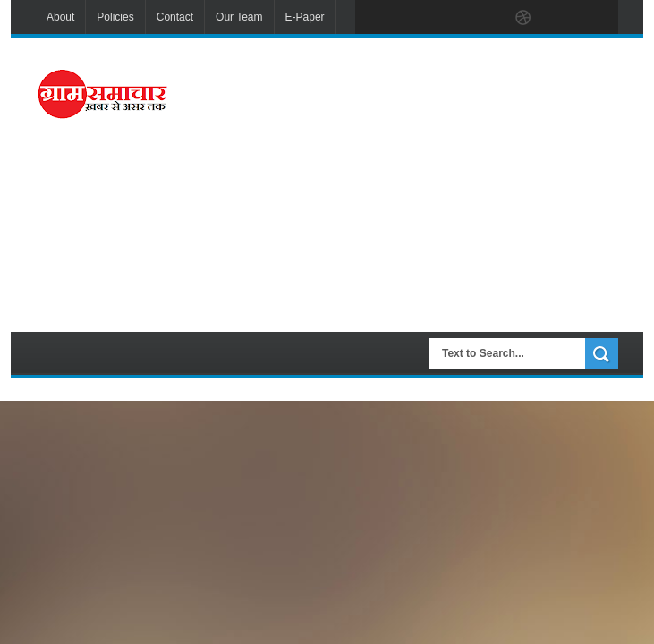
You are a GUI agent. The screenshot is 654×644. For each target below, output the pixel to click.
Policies (115, 17)
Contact (175, 17)
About (60, 17)
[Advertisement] (424, 182)
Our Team (239, 17)
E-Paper (305, 17)
